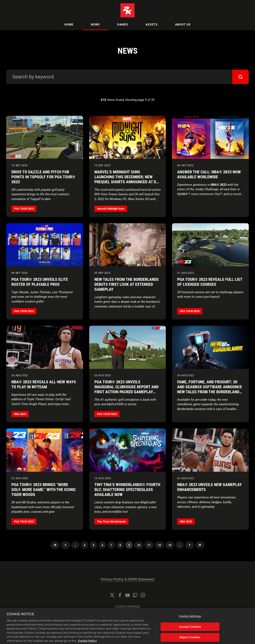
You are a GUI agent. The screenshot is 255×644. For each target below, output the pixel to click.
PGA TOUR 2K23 (24, 209)
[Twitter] (112, 595)
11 (149, 545)
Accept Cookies (190, 632)
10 (139, 545)
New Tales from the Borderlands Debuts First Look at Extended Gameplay (127, 284)
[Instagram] (143, 595)
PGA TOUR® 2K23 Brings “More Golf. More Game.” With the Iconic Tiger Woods (44, 490)
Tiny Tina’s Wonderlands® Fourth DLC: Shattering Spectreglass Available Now (127, 490)
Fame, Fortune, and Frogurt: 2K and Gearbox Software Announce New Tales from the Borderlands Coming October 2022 (210, 389)
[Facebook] (120, 595)
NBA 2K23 (20, 414)
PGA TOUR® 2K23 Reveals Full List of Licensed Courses (210, 282)
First (55, 545)
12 (159, 545)
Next (190, 545)
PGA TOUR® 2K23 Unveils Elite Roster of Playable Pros (40, 282)
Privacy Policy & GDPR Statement (128, 579)
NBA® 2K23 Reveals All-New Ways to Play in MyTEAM (44, 384)
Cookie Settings (127, 606)
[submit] (241, 77)
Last (200, 545)
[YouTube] (127, 595)
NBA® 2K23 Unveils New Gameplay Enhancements (209, 487)
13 (170, 545)
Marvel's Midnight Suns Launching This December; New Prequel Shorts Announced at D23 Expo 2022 (127, 179)
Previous (65, 545)
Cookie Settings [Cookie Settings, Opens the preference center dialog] (190, 621)
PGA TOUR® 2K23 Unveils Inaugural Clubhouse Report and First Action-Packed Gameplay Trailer (126, 389)
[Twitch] (135, 595)
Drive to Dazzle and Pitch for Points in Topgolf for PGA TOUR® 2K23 (43, 177)
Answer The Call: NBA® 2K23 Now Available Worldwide (209, 174)
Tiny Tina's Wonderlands (111, 522)
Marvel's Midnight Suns (111, 209)
